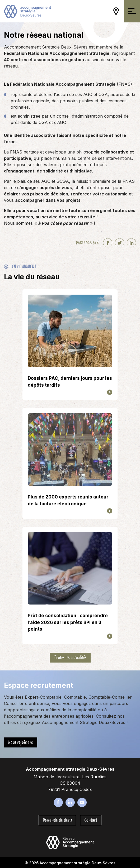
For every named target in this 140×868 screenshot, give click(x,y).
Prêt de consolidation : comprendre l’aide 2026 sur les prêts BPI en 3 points (68, 622)
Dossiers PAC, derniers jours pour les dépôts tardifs (70, 382)
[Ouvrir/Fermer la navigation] (132, 11)
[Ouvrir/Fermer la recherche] (106, 11)
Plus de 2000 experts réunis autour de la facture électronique (68, 500)
